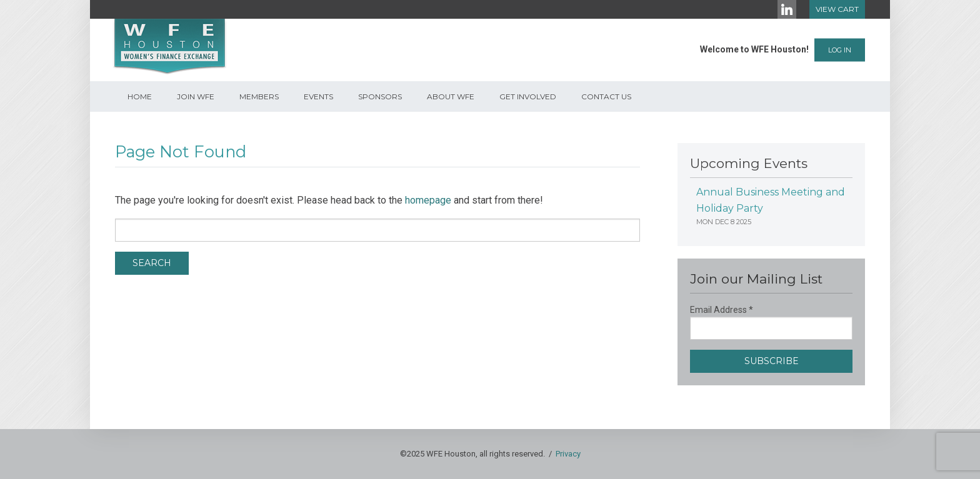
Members (259, 96)
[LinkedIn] (787, 9)
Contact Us (606, 96)
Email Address (722, 310)
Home (140, 96)
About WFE (451, 96)
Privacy (568, 454)
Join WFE (196, 96)
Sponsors (380, 96)
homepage (428, 200)
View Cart (837, 9)
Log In (840, 50)
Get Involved (528, 96)
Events (318, 96)
